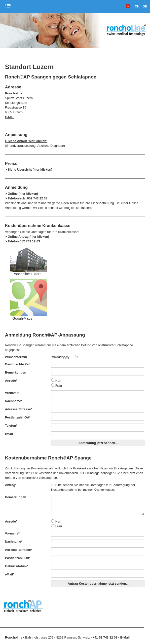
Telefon (11, 426)
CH (137, 6)
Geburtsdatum (16, 566)
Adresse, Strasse (19, 409)
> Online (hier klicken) (21, 194)
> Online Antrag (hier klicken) (27, 237)
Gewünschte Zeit (18, 364)
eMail (9, 434)
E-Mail (10, 117)
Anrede (11, 381)
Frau (56, 386)
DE (145, 6)
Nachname (14, 401)
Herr (56, 381)
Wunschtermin (16, 357)
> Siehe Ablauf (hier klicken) (26, 141)
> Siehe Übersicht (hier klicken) (29, 170)
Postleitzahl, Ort (18, 417)
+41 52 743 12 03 (105, 637)
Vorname (12, 393)
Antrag (11, 485)
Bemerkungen (16, 372)
